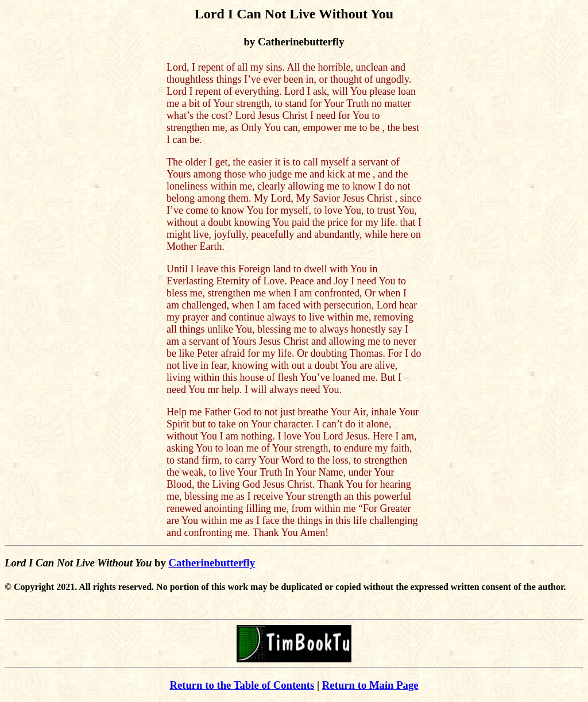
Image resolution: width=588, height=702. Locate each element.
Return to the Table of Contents (242, 685)
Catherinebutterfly (212, 563)
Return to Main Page (370, 685)
